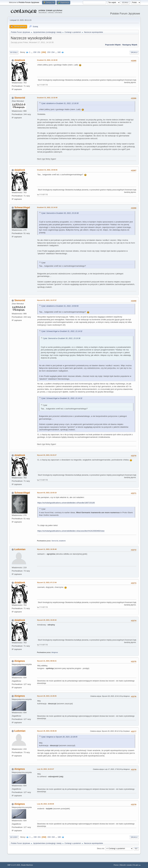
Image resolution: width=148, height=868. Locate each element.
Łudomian (20, 549)
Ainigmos (55, 652)
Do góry (14, 837)
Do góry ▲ (137, 865)
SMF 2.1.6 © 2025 (14, 865)
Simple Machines (27, 865)
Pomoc (116, 865)
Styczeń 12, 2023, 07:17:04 (47, 582)
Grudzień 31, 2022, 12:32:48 (47, 98)
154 (53, 52)
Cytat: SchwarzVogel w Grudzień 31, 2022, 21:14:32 (62, 331)
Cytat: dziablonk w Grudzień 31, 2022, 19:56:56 (60, 306)
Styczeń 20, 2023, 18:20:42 (47, 620)
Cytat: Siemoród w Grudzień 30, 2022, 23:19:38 (60, 213)
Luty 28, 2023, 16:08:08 (45, 804)
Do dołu (14, 52)
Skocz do (101, 849)
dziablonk (20, 60)
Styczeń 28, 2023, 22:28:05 (47, 696)
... (32, 52)
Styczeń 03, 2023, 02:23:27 (47, 455)
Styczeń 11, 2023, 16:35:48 (47, 549)
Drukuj (134, 52)
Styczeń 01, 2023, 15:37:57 (47, 300)
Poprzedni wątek (113, 45)
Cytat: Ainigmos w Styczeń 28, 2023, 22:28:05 (59, 737)
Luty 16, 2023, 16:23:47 (45, 769)
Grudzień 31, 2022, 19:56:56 (47, 170)
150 (35, 52)
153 (49, 52)
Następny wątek (130, 45)
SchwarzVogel (22, 207)
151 (39, 52)
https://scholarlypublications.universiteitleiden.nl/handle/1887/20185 (66, 503)
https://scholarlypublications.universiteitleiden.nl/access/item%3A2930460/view (71, 531)
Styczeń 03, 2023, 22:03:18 (47, 493)
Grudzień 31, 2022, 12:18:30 (47, 60)
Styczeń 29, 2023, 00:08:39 (47, 731)
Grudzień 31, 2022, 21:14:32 (47, 207)
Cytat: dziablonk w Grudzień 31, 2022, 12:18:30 (60, 103)
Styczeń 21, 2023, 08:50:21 (47, 661)
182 (59, 52)
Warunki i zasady (126, 865)
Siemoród (20, 98)
